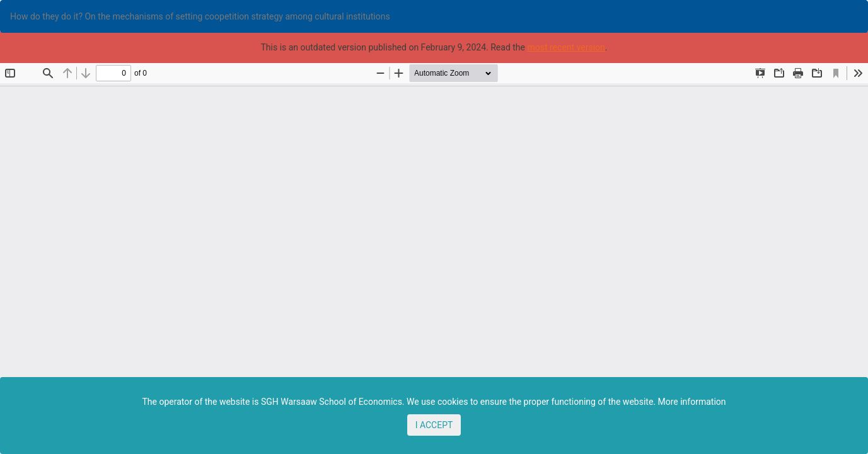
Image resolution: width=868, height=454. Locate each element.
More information (692, 402)
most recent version (566, 47)
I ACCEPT (434, 425)
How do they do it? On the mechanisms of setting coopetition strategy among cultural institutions (200, 16)
